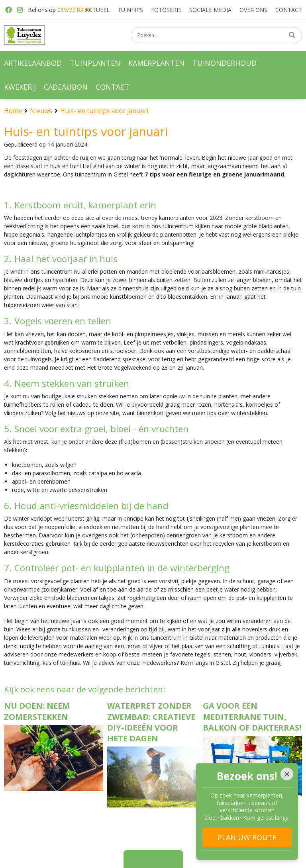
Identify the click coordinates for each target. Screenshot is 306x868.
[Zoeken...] (216, 35)
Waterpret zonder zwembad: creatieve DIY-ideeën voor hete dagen (151, 722)
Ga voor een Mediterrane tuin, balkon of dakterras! (252, 716)
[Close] (287, 774)
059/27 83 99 (74, 10)
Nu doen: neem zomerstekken (37, 711)
